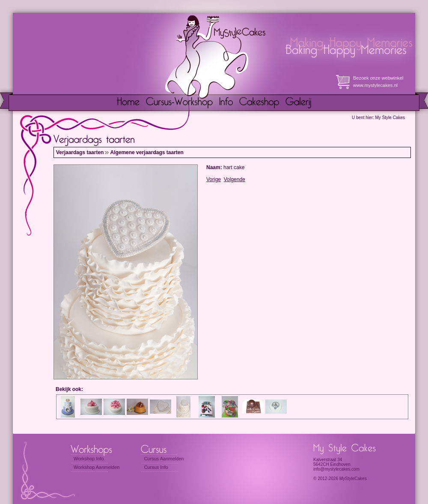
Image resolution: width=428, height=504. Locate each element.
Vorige (214, 179)
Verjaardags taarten (80, 152)
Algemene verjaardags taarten (147, 152)
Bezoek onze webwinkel (378, 78)
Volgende (235, 179)
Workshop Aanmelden (97, 467)
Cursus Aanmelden (164, 459)
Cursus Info (156, 467)
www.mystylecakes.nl (375, 85)
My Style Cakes (390, 118)
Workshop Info (89, 459)
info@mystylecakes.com (336, 469)
